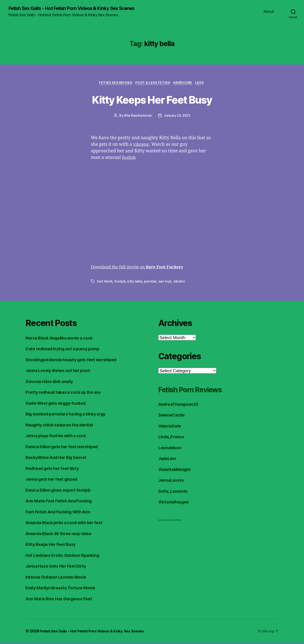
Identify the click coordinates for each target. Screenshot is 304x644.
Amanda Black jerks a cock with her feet (68, 524)
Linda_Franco (172, 438)
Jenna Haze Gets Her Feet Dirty (58, 567)
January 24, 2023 (177, 116)
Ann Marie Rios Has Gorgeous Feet (62, 600)
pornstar (151, 282)
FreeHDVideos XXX (170, 521)
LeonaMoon (171, 448)
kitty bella (135, 282)
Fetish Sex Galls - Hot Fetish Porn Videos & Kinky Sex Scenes (78, 8)
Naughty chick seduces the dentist (62, 426)
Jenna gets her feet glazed (54, 480)
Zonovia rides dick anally (52, 382)
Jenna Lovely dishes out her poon (61, 371)
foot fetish (105, 282)
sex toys (166, 282)
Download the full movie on (141, 268)
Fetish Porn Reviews (197, 390)
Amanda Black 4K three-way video (62, 534)
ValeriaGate (171, 427)
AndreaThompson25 (180, 405)
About (269, 12)
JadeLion (168, 459)
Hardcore (184, 84)
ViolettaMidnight (176, 470)
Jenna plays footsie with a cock (59, 437)
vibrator (142, 145)
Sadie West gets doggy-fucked (59, 404)
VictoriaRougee (175, 503)
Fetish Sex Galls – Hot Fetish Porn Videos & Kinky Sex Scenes (95, 632)
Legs (202, 84)
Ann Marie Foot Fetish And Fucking (62, 502)
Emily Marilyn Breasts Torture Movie (64, 589)
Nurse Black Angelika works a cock (62, 339)
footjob (129, 159)
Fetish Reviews (178, 521)
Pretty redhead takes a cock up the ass (66, 393)
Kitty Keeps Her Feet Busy (152, 100)
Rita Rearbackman (138, 116)
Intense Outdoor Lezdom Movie (59, 578)
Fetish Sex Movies (114, 84)
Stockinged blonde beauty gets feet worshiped (75, 361)
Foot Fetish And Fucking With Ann (61, 513)
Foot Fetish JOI (162, 521)
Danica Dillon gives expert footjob (61, 491)
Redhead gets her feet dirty (55, 469)
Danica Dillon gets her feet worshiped (65, 447)
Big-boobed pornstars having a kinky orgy (70, 415)
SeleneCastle (173, 416)
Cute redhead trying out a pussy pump (66, 350)
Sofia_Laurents (174, 492)
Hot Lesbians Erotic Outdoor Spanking (65, 556)
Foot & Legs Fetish (153, 84)
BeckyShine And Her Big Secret (59, 458)
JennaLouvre (172, 481)
